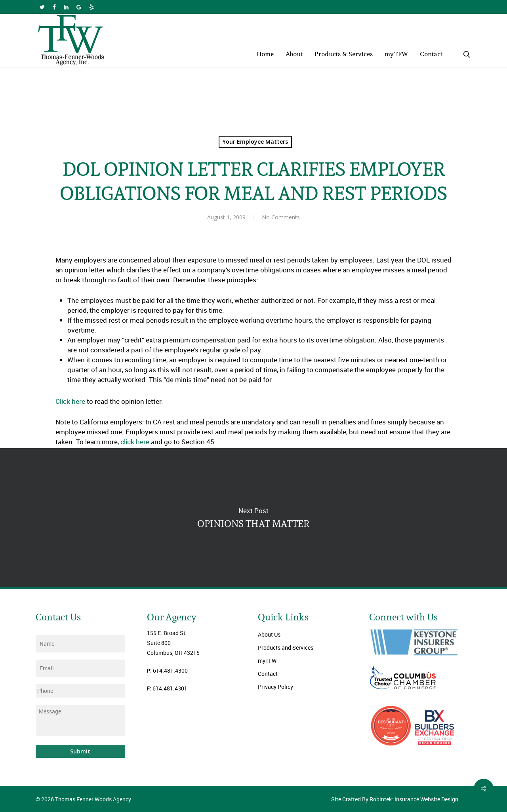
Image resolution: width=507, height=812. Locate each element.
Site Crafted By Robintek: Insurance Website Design (395, 799)
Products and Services (286, 648)
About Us (269, 634)
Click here (70, 401)
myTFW (267, 661)
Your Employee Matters (255, 142)
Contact (268, 674)
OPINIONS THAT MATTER (253, 517)
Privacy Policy (275, 687)
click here (135, 442)
